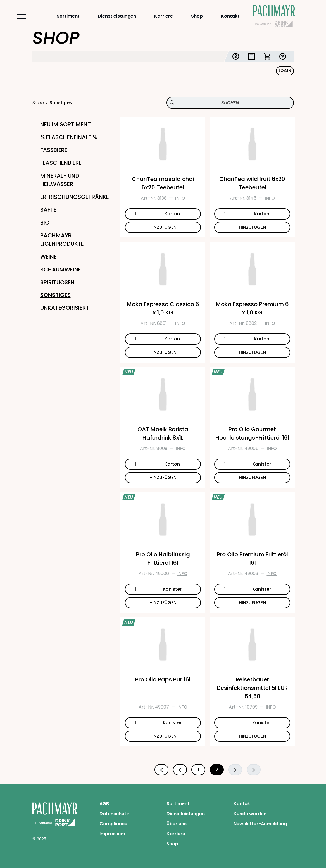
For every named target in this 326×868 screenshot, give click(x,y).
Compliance (113, 824)
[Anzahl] (135, 214)
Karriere (164, 16)
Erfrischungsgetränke (75, 197)
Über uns (177, 824)
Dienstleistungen (117, 16)
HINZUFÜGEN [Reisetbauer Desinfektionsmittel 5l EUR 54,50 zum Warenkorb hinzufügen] (252, 736)
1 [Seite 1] (198, 770)
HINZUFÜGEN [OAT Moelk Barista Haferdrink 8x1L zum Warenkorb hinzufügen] (163, 477)
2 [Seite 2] (217, 770)
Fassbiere (54, 150)
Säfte (48, 210)
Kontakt (230, 16)
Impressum (112, 834)
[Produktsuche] (230, 103)
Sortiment (68, 16)
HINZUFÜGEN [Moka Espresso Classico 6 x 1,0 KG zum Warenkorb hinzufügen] (163, 352)
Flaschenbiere (61, 163)
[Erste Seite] (161, 770)
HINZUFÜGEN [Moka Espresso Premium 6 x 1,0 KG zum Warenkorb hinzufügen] (252, 352)
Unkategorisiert (65, 308)
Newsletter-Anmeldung (260, 824)
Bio (45, 223)
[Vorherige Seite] (180, 770)
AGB (104, 804)
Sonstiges (55, 295)
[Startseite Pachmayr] (274, 16)
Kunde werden (250, 814)
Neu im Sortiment (66, 124)
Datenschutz (114, 814)
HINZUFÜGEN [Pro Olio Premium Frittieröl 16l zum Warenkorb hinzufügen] (252, 603)
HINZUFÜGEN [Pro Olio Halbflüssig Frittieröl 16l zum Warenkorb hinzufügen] (163, 603)
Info (180, 198)
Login (285, 71)
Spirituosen (57, 282)
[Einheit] (173, 214)
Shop (197, 16)
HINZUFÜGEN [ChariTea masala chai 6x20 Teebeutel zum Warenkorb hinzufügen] (163, 227)
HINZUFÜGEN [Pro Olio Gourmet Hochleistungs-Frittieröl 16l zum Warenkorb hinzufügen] (252, 477)
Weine (48, 257)
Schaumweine (61, 270)
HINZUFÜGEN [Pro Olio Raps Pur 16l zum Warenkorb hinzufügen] (163, 736)
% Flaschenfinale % (69, 137)
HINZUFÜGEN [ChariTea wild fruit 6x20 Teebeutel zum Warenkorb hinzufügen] (252, 227)
